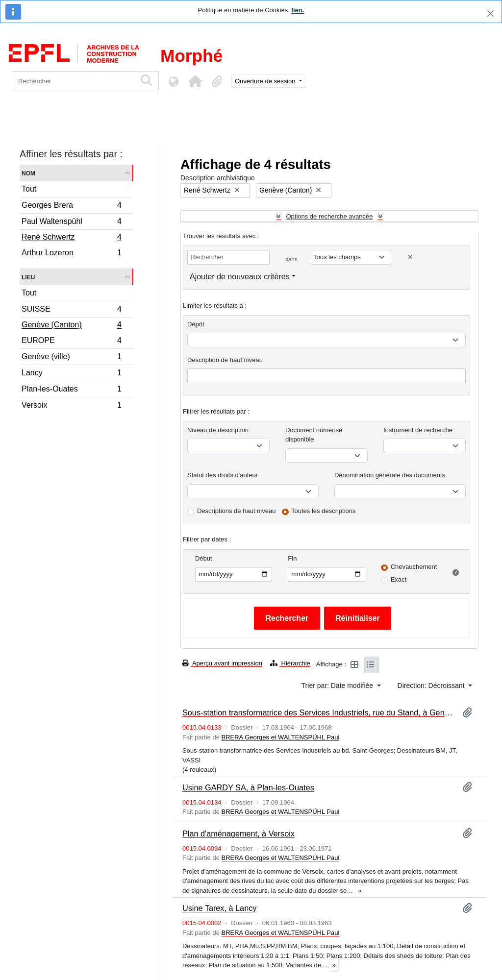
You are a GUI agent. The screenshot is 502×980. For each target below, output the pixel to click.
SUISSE (71, 310)
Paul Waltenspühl (71, 223)
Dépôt (196, 324)
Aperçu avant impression (222, 663)
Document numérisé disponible (314, 435)
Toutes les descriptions (324, 511)
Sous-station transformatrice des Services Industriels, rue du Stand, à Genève (318, 712)
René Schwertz (71, 238)
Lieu (28, 277)
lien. (298, 10)
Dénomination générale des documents (390, 475)
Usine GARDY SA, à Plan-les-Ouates (248, 787)
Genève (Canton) (71, 326)
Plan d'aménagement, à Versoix (238, 833)
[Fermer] (490, 13)
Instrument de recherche (418, 430)
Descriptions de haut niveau (236, 511)
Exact (399, 579)
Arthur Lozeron (71, 254)
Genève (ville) (71, 358)
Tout (29, 189)
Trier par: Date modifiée (338, 686)
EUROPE (71, 342)
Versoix (71, 406)
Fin (292, 558)
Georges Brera (71, 207)
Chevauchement (414, 567)
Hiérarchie (290, 663)
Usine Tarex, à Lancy (219, 908)
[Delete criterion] (410, 257)
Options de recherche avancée (329, 216)
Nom (28, 173)
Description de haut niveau (225, 360)
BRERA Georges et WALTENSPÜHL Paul (280, 737)
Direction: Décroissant (432, 686)
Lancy (71, 374)
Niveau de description (218, 430)
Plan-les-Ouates (71, 390)
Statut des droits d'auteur (223, 475)
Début (204, 558)
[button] (195, 81)
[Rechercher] (74, 81)
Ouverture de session (266, 81)
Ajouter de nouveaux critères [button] (240, 277)
